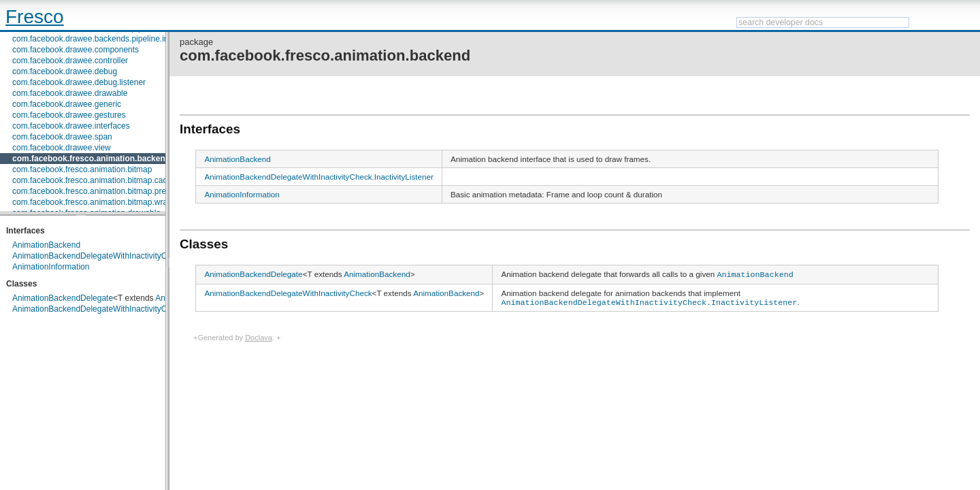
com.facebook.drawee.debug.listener (79, 82)
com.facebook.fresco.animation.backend (91, 159)
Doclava (259, 336)
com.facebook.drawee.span (62, 137)
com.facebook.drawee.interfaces (71, 126)
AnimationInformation (51, 267)
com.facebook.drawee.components (76, 50)
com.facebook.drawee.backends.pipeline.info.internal (108, 39)
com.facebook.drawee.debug (65, 71)
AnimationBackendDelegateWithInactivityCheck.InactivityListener (130, 256)
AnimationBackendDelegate (63, 298)
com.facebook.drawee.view (62, 148)
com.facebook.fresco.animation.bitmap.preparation (104, 191)
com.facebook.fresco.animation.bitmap (82, 169)
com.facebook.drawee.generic (67, 104)
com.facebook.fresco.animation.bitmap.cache (94, 180)
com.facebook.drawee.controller (70, 61)
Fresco (35, 17)
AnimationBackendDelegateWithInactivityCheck (98, 309)
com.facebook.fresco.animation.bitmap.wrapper (98, 202)
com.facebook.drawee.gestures (69, 115)
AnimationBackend (46, 245)
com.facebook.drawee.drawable (70, 93)
